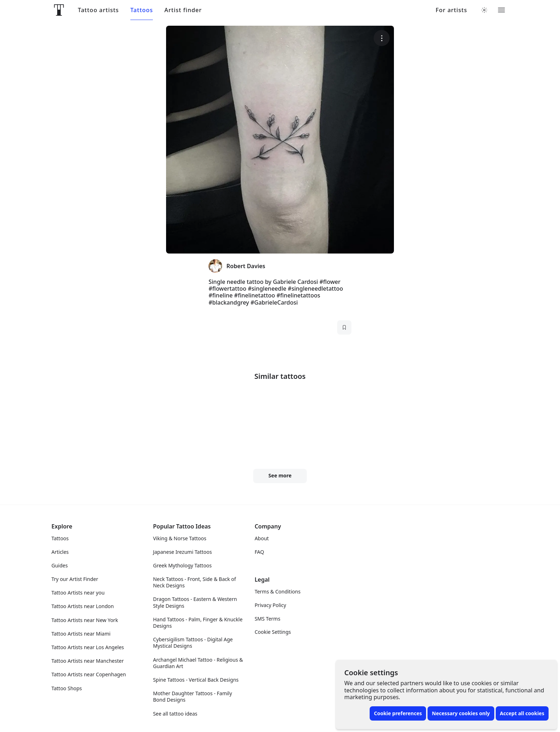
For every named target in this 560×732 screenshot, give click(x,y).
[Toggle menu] (501, 10)
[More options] (542, 38)
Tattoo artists (98, 10)
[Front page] (59, 10)
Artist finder (183, 10)
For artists (451, 10)
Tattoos (142, 10)
